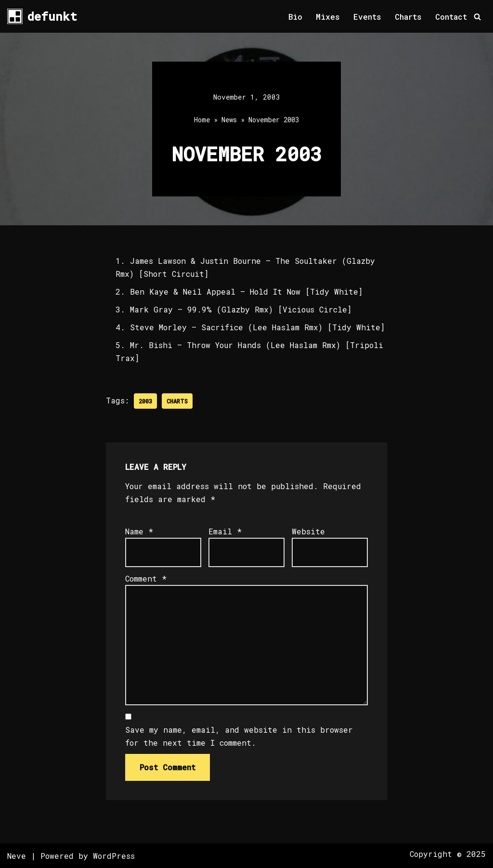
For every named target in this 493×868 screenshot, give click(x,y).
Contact (451, 17)
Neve (17, 856)
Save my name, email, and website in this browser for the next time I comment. (239, 736)
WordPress (114, 856)
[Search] (477, 17)
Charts (408, 17)
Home (202, 120)
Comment (146, 578)
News (229, 120)
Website (308, 531)
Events (367, 17)
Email (225, 531)
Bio (295, 17)
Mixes (328, 17)
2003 (145, 401)
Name (139, 531)
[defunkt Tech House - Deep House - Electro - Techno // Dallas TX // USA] (42, 16)
